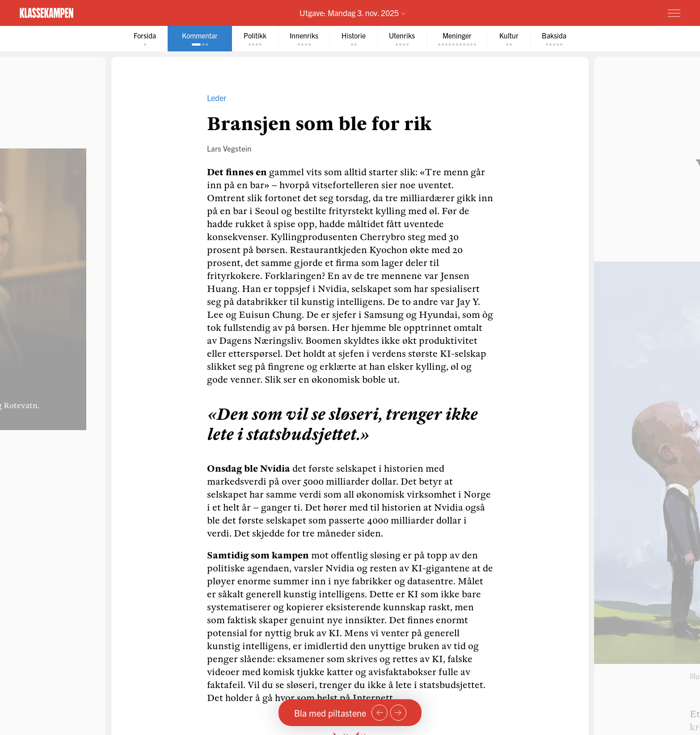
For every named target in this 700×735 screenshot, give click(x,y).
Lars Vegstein (229, 148)
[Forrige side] (380, 713)
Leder (217, 98)
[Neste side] (398, 713)
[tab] (145, 39)
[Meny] (674, 13)
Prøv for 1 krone (621, 13)
